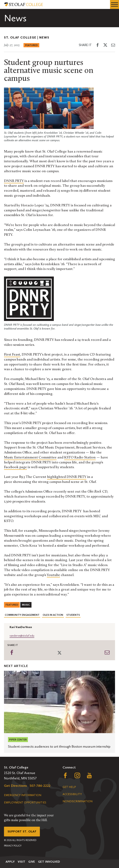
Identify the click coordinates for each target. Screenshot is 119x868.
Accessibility (72, 794)
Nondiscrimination (78, 801)
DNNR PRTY (14, 181)
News (44, 37)
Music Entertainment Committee (30, 458)
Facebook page (15, 467)
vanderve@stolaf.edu (22, 636)
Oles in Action (53, 615)
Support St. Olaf (22, 831)
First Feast (12, 355)
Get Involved (49, 862)
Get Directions (15, 786)
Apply (10, 862)
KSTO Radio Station (80, 458)
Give (32, 862)
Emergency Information (23, 795)
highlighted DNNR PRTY (67, 477)
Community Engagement (22, 615)
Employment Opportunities (25, 803)
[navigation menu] (115, 4)
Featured (31, 45)
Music (26, 605)
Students (73, 615)
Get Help (69, 787)
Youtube (53, 575)
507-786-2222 (40, 786)
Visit (22, 862)
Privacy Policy (13, 846)
